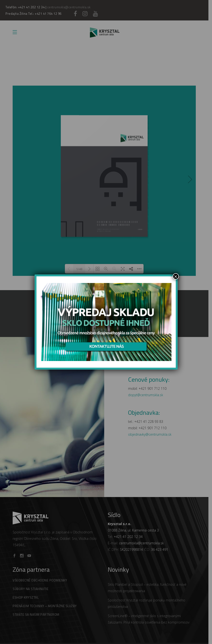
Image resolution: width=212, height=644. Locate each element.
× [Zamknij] (176, 276)
